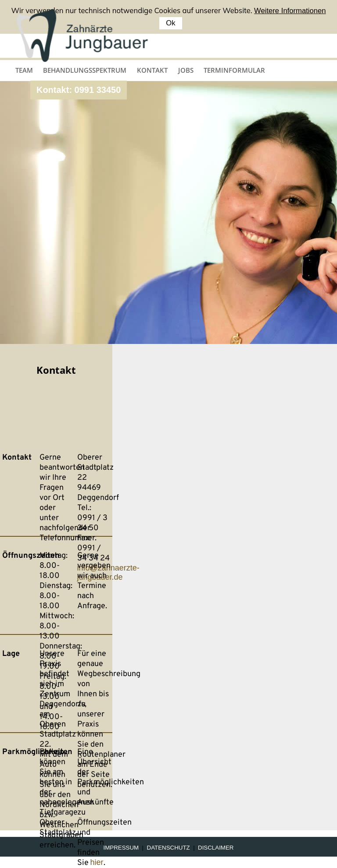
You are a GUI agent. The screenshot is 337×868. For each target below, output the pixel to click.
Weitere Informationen (290, 11)
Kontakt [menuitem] (152, 70)
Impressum (121, 848)
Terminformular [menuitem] (234, 70)
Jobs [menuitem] (186, 70)
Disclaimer (216, 848)
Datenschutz (168, 848)
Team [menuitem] (24, 70)
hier (97, 862)
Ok (170, 23)
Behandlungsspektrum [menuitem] (85, 70)
